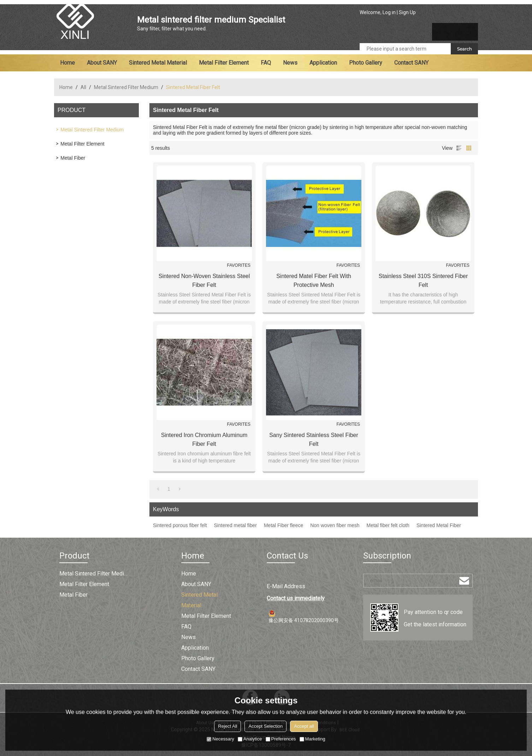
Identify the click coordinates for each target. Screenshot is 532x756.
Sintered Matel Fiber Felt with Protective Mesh (314, 280)
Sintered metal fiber (235, 525)
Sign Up (407, 12)
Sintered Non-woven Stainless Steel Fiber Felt (204, 280)
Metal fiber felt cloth (388, 525)
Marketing (312, 739)
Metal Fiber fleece (283, 525)
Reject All (227, 726)
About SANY (102, 63)
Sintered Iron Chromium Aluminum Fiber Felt (204, 439)
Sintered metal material (158, 63)
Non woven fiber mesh (335, 525)
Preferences (281, 739)
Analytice (250, 739)
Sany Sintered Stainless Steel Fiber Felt (314, 439)
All (83, 87)
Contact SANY (411, 63)
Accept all (304, 726)
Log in (389, 12)
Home (67, 63)
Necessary (220, 739)
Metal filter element (224, 63)
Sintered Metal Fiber (439, 525)
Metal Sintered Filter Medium (126, 87)
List (459, 148)
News (290, 63)
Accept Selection (265, 726)
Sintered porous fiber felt (180, 525)
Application (323, 63)
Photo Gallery (366, 63)
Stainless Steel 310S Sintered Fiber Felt (423, 280)
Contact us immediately (296, 598)
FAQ (266, 63)
